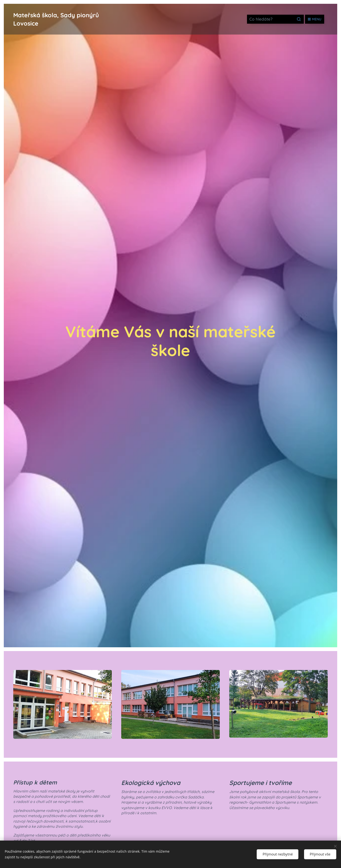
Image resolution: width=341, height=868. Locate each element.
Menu (315, 19)
